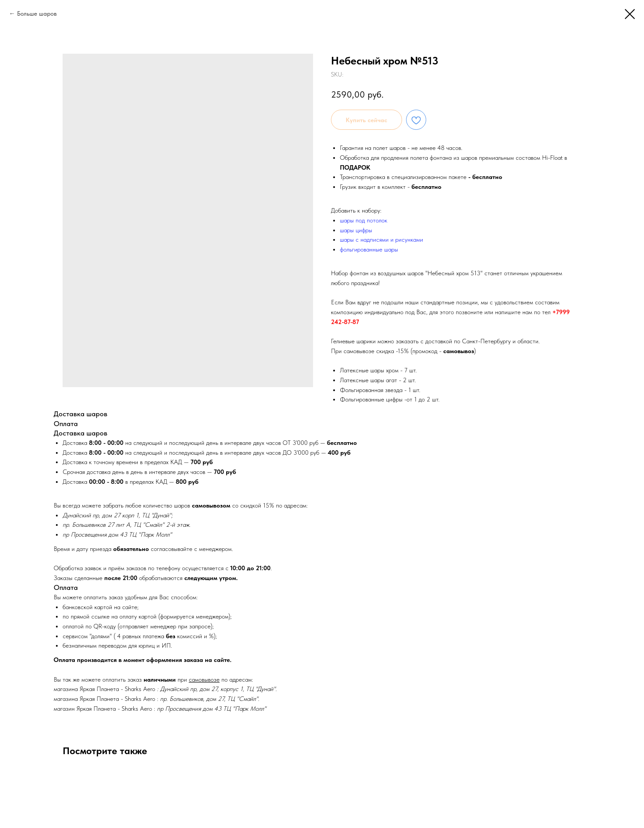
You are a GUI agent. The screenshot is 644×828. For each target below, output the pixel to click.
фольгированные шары (369, 249)
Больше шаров (37, 13)
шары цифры (356, 230)
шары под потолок (364, 220)
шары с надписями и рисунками (381, 239)
